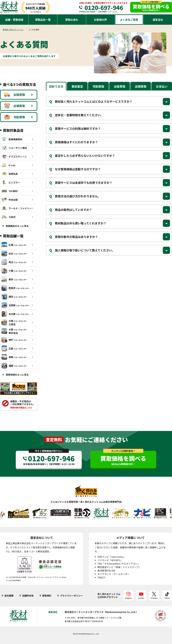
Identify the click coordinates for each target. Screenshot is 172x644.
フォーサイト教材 (14, 148)
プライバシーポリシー (71, 596)
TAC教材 (10, 191)
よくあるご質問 (129, 20)
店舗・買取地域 (14, 20)
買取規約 (47, 596)
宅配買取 (15, 117)
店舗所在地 (28, 596)
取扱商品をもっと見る (17, 226)
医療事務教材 (12, 139)
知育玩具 (10, 174)
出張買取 (15, 95)
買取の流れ (72, 20)
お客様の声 (100, 20)
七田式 (8, 217)
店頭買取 (15, 106)
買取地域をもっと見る (17, 375)
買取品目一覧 (43, 20)
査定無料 (54, 440)
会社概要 (9, 596)
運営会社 (158, 20)
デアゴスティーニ (14, 157)
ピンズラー (11, 182)
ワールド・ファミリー (16, 208)
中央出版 (10, 200)
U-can (8, 165)
